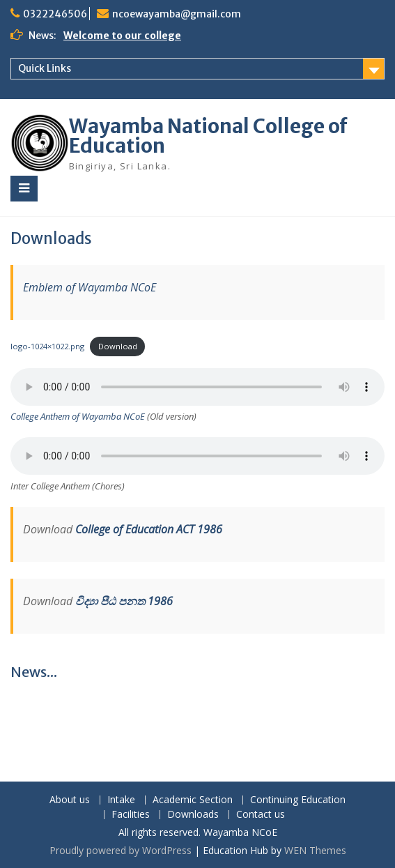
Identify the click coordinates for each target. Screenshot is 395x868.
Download (118, 346)
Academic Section (193, 800)
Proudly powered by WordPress (121, 850)
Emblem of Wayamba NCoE (90, 287)
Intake (121, 800)
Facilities (131, 815)
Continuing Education (298, 800)
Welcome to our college (122, 36)
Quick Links (45, 68)
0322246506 (55, 14)
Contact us (261, 815)
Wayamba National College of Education (208, 136)
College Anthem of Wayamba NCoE (78, 416)
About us (70, 800)
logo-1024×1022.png (47, 346)
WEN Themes (315, 850)
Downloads (193, 815)
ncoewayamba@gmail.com (177, 14)
